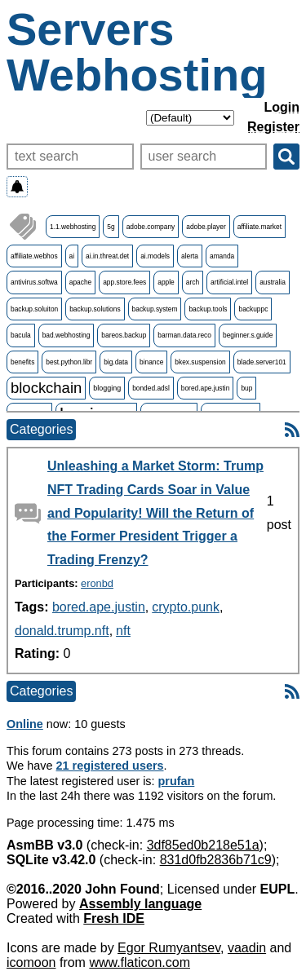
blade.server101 (262, 362)
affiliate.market (259, 227)
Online (25, 724)
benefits (22, 362)
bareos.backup (124, 335)
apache (80, 282)
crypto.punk (186, 607)
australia (273, 282)
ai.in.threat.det (107, 256)
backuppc (253, 309)
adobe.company (151, 227)
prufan (177, 781)
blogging (107, 388)
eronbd (97, 583)
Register (273, 127)
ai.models (155, 256)
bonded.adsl (151, 388)
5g (111, 227)
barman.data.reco (184, 335)
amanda (222, 256)
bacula (21, 335)
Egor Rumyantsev (169, 948)
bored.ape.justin (206, 388)
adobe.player (206, 227)
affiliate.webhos (34, 256)
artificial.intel (229, 282)
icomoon (31, 962)
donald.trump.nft (62, 631)
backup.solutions (95, 309)
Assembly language (140, 904)
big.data (116, 362)
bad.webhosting (67, 335)
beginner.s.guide (248, 335)
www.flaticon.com (140, 962)
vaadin (247, 948)
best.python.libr (69, 362)
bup (246, 388)
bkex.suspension (200, 362)
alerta (190, 256)
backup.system (155, 309)
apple (166, 282)
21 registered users (110, 766)
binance (151, 362)
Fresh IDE (114, 918)
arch (193, 282)
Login (282, 107)
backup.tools (208, 309)
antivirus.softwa (34, 282)
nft (123, 631)
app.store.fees (124, 282)
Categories (41, 429)
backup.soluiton (34, 309)
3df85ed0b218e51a (203, 845)
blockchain (46, 388)
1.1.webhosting (73, 227)
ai (72, 256)
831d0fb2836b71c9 (216, 860)
